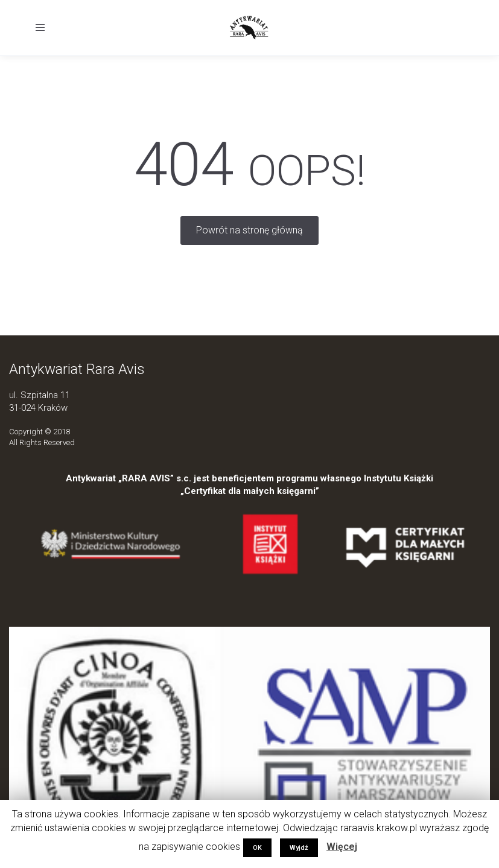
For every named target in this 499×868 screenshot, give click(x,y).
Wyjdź (299, 848)
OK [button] (257, 848)
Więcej (342, 847)
